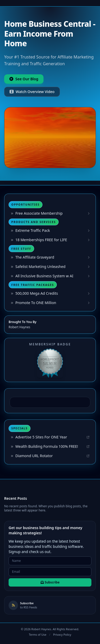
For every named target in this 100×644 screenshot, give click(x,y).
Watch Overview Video (32, 92)
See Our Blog (24, 79)
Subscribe (50, 582)
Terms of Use (38, 635)
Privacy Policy (62, 635)
